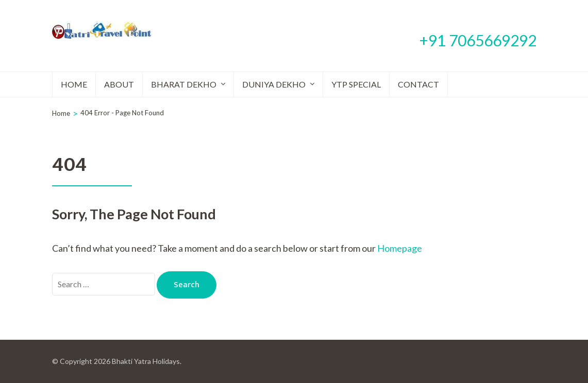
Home (74, 84)
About (119, 84)
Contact (418, 84)
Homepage (400, 248)
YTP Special (356, 84)
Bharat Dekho (184, 84)
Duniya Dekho (274, 84)
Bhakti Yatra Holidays (146, 361)
